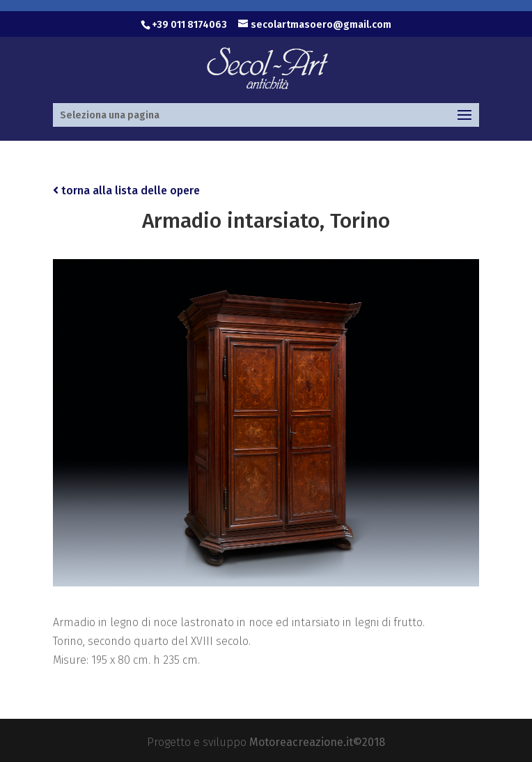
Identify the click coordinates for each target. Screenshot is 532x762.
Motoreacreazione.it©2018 (317, 742)
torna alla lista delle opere (126, 190)
